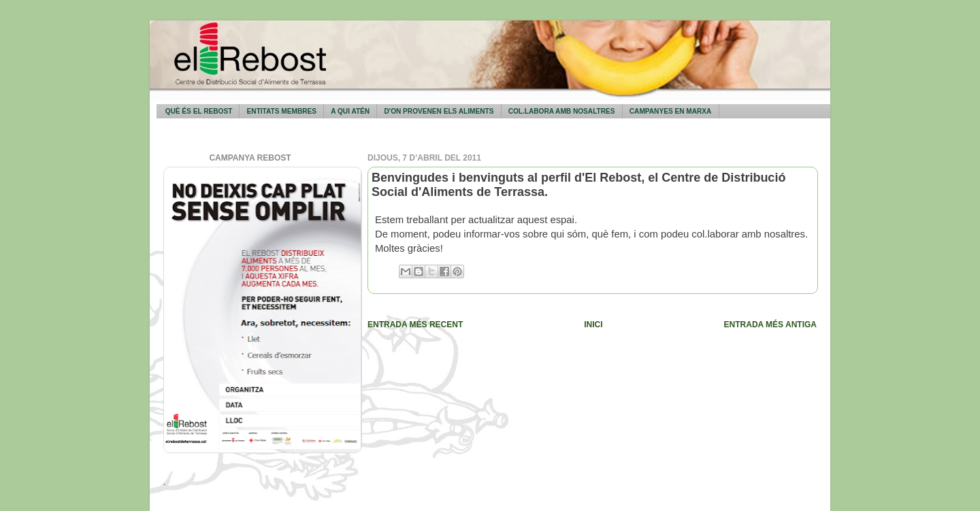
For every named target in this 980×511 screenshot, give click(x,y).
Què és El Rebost (199, 111)
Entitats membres (282, 111)
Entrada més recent (415, 325)
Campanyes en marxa (671, 111)
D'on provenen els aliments (439, 111)
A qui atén (350, 111)
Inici (593, 325)
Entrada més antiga (770, 325)
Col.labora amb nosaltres (562, 111)
